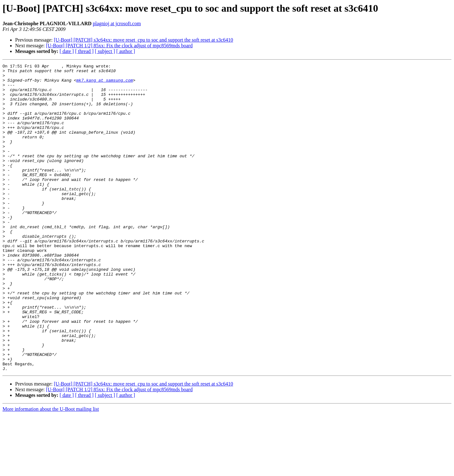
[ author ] (126, 51)
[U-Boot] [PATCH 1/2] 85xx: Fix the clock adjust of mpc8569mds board (119, 46)
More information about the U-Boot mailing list (51, 470)
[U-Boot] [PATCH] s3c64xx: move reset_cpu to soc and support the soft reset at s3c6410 (144, 40)
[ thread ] (84, 51)
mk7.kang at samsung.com (105, 84)
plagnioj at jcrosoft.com (117, 23)
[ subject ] (105, 51)
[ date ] (67, 51)
